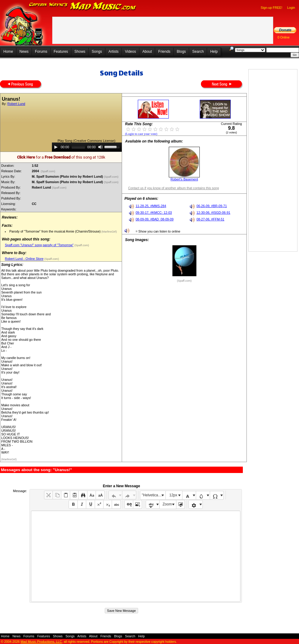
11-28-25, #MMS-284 (151, 206)
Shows (80, 52)
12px (173, 495)
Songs (97, 52)
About (147, 52)
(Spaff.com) (48, 171)
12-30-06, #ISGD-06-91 (213, 213)
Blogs (181, 52)
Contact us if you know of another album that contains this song (173, 188)
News (24, 52)
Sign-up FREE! (272, 8)
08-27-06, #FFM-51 (210, 219)
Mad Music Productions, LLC (41, 642)
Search (198, 52)
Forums (41, 52)
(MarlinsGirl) (109, 232)
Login (291, 8)
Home (8, 52)
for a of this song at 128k (61, 157)
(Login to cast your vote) (141, 134)
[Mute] (100, 147)
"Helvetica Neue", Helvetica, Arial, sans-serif (154, 495)
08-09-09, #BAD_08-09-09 (155, 219)
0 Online (284, 37)
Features (61, 52)
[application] (87, 147)
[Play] (56, 147)
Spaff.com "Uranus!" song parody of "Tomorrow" (39, 245)
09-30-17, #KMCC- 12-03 (154, 213)
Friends (164, 52)
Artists (113, 52)
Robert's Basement (184, 179)
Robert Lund (16, 104)
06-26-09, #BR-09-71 (212, 206)
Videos (130, 52)
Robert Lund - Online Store (24, 259)
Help (214, 52)
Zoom (167, 504)
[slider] (78, 147)
